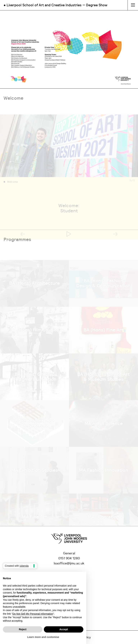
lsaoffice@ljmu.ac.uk (69, 563)
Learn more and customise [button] (43, 637)
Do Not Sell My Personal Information (33, 614)
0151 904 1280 (69, 558)
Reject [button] (23, 629)
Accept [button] (64, 629)
